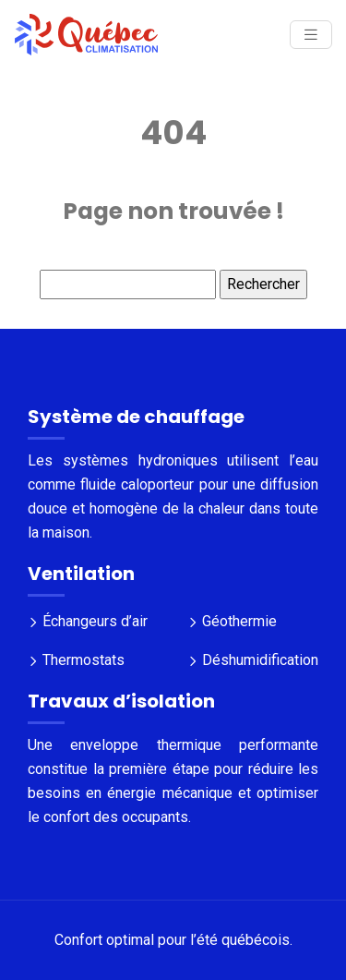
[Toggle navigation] (311, 35)
